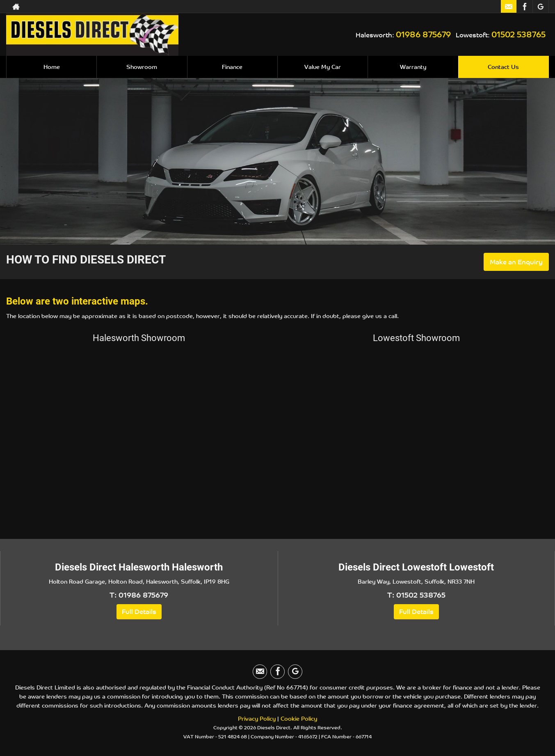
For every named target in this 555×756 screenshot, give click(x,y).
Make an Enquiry (516, 262)
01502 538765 (518, 34)
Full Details (139, 612)
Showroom (142, 67)
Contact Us (503, 67)
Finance (232, 67)
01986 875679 (423, 34)
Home (52, 67)
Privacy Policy (257, 718)
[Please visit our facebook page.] (524, 7)
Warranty (413, 67)
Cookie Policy (299, 718)
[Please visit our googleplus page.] (540, 7)
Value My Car (323, 67)
